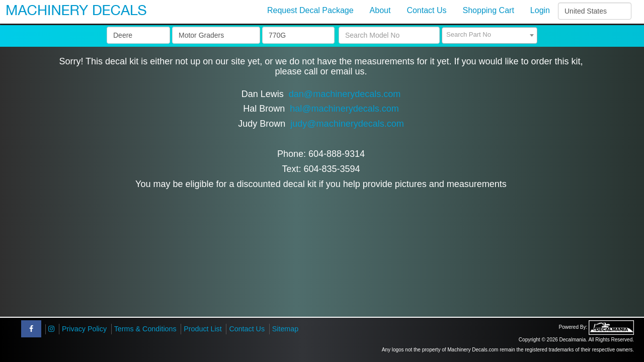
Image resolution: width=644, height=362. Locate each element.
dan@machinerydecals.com (345, 94)
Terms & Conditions (145, 329)
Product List (203, 329)
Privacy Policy (84, 329)
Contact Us (247, 329)
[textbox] (490, 35)
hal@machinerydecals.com (344, 109)
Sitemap (285, 329)
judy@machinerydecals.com (347, 124)
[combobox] (490, 35)
